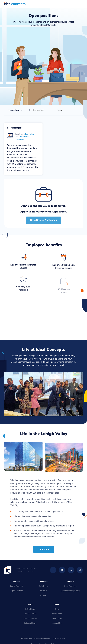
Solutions (43, 581)
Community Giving (30, 618)
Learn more (44, 553)
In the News (30, 609)
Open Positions (70, 586)
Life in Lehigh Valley (70, 591)
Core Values (57, 618)
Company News (30, 614)
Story (57, 609)
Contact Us (57, 623)
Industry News (30, 623)
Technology (14, 110)
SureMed (43, 595)
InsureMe (43, 591)
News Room (57, 614)
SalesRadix (43, 586)
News (30, 604)
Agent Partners (17, 591)
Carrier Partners (17, 586)
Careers (70, 581)
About (57, 604)
